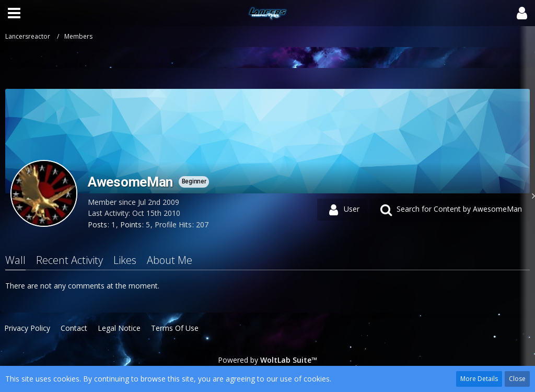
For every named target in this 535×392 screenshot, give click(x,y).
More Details (479, 379)
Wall (15, 260)
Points (131, 224)
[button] (14, 13)
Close (517, 379)
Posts (97, 224)
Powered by (267, 360)
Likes (125, 260)
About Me (170, 260)
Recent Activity (69, 260)
